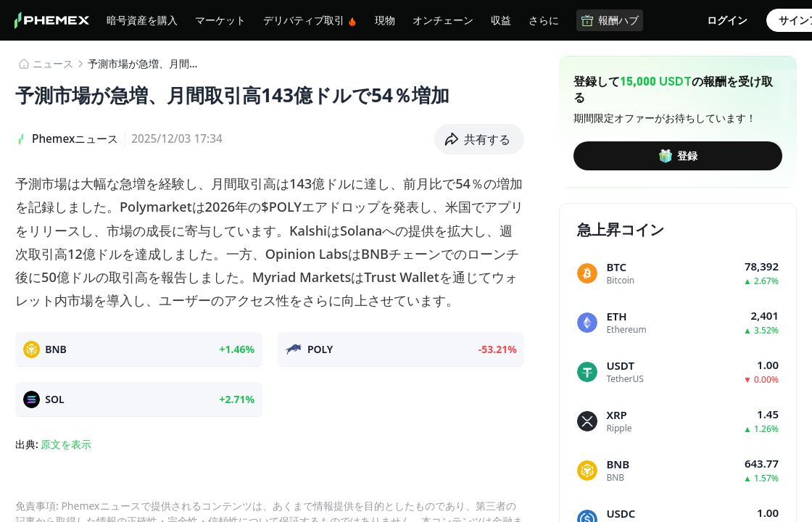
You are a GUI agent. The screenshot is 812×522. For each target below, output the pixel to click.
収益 (501, 20)
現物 (385, 20)
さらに (544, 20)
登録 (678, 156)
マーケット (220, 20)
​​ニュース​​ (53, 63)
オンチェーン (443, 20)
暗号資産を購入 (142, 20)
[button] (480, 140)
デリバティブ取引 (310, 20)
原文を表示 (66, 444)
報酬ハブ (610, 20)
